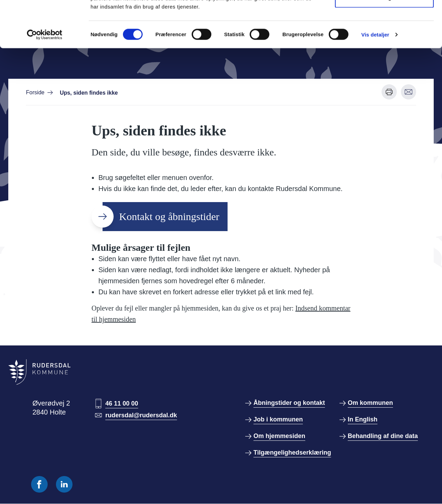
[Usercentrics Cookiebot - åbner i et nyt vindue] (45, 78)
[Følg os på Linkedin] (64, 484)
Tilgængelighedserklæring (292, 453)
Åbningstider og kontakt (289, 403)
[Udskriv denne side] (389, 92)
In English (363, 419)
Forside (35, 92)
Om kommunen (370, 403)
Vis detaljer (375, 78)
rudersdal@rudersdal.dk (141, 415)
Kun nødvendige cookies (384, 41)
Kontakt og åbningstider (169, 216)
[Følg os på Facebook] (39, 484)
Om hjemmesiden (279, 436)
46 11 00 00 (122, 403)
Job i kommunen (278, 419)
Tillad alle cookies (384, 18)
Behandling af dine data (383, 436)
